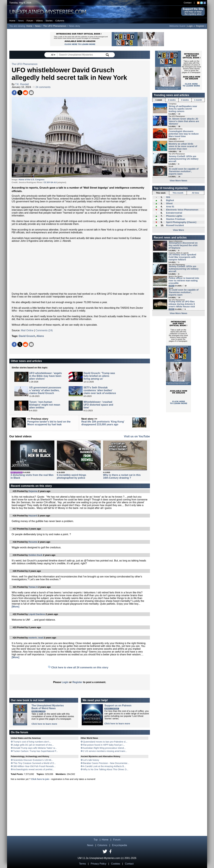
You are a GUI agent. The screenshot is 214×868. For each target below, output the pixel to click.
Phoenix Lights (174, 216)
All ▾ (53, 55)
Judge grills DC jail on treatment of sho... (34, 745)
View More (178, 230)
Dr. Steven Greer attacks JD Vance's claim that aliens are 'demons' (184, 121)
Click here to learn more (44, 724)
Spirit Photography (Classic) (181, 222)
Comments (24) (44, 330)
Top (96, 840)
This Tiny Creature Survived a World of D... (34, 763)
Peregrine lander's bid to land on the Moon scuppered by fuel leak (49, 423)
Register (200, 26)
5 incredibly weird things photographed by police (72, 476)
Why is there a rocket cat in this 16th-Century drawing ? (122, 476)
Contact (188, 3)
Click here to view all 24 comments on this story (80, 667)
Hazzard (33, 516)
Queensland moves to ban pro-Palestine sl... (105, 742)
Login (190, 26)
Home (12, 21)
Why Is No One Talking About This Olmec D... (106, 769)
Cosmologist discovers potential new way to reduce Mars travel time (184, 134)
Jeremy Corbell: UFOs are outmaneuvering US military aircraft (184, 159)
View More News (178, 181)
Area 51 (170, 207)
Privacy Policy (98, 864)
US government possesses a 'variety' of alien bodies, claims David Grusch (45, 390)
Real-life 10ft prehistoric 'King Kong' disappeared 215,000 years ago (103, 423)
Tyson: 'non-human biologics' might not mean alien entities (45, 405)
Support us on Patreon (118, 705)
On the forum (20, 732)
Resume (33, 542)
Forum (30, 21)
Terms (83, 864)
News (21, 21)
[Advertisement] (80, 267)
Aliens (40, 336)
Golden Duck (35, 555)
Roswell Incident (175, 225)
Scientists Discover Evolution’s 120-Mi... (33, 760)
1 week (159, 100)
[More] (16, 607)
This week (161, 193)
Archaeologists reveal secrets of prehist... (34, 769)
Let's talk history (91, 760)
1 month (198, 100)
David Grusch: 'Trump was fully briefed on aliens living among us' (99, 376)
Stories (49, 21)
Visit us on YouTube (137, 436)
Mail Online (27, 330)
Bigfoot (170, 200)
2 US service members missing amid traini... (105, 751)
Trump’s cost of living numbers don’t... (32, 742)
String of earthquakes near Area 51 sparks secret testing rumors (183, 109)
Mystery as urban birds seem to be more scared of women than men (183, 146)
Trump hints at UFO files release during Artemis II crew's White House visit (182, 304)
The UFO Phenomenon (55, 26)
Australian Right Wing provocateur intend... (104, 748)
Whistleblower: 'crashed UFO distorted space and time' (98, 405)
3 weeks (185, 100)
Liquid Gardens (37, 614)
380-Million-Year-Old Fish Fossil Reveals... (34, 766)
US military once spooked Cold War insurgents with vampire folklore (182, 257)
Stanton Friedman (176, 219)
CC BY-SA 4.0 (50, 182)
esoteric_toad (36, 638)
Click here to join (40, 779)
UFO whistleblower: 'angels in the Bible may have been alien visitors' (45, 376)
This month (178, 193)
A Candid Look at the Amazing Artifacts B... (104, 766)
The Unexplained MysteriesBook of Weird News (48, 707)
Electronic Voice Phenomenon (182, 210)
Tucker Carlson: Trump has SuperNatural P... (35, 751)
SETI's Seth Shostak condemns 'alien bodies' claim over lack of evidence (100, 390)
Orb (168, 197)
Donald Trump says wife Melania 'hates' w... (35, 748)
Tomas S (33, 587)
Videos (39, 21)
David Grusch (27, 336)
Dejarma (33, 491)
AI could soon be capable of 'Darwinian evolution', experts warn (184, 171)
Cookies (116, 864)
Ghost (169, 203)
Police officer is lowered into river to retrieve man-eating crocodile (184, 281)
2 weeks (172, 100)
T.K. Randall (22, 84)
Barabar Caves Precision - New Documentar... (106, 763)
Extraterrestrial (174, 213)
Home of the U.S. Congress (31, 180)
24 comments (42, 87)
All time (195, 193)
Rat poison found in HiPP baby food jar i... (104, 745)
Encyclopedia (120, 845)
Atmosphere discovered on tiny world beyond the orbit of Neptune (183, 245)
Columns (60, 21)
